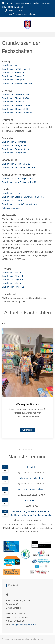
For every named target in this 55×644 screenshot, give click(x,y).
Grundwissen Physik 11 (13, 287)
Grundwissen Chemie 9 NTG (15, 98)
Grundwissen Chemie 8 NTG (15, 94)
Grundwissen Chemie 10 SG (15, 109)
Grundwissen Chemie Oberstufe (17, 113)
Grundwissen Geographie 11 (15, 153)
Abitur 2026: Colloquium (31, 478)
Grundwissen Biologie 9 (13, 76)
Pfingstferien (31, 467)
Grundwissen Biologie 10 (13, 80)
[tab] (20, 450)
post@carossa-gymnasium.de (23, 14)
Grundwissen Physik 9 (12, 280)
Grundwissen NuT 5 (11, 65)
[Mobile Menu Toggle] (4, 24)
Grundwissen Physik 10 (13, 283)
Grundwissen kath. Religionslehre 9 (18, 179)
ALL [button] (3, 323)
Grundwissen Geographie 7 (15, 145)
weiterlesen (28, 430)
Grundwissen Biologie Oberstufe (17, 83)
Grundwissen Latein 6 (13, 197)
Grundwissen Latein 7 (34, 197)
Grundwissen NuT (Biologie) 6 (16, 69)
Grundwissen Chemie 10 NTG (16, 105)
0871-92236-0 (15, 10)
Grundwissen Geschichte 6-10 (16, 164)
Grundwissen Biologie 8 (13, 72)
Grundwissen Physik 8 (12, 276)
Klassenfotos (31, 500)
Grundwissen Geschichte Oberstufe (18, 167)
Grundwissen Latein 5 (12, 193)
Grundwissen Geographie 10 (15, 149)
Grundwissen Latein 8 (12, 200)
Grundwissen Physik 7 (12, 272)
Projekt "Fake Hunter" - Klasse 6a (31, 489)
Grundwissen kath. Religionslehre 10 (19, 182)
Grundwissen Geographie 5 (15, 142)
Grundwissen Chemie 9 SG (15, 102)
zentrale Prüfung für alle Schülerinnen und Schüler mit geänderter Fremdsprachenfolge (31, 513)
